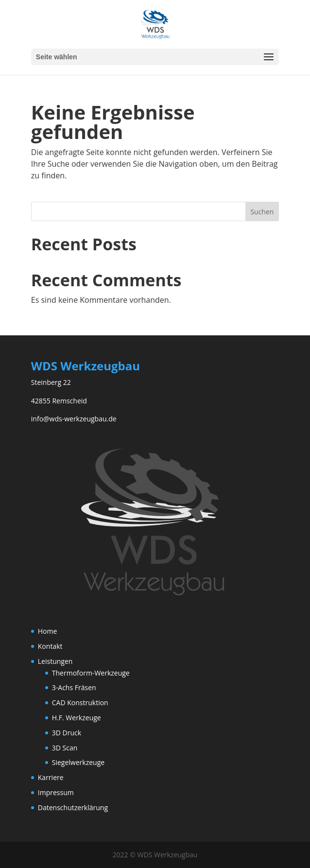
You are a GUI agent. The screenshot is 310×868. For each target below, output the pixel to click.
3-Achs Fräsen (74, 687)
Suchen (262, 212)
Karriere (51, 777)
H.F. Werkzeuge (77, 718)
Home (48, 631)
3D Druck (67, 733)
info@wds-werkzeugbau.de (74, 419)
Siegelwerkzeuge (78, 762)
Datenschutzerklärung (73, 807)
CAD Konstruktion (80, 703)
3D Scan (65, 748)
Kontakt (50, 646)
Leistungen (55, 661)
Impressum (56, 792)
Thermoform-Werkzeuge (91, 673)
